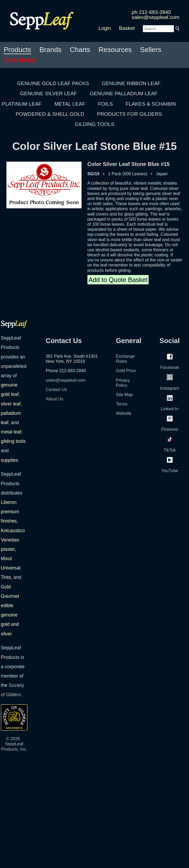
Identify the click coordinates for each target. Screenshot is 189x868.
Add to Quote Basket (118, 280)
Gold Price (126, 371)
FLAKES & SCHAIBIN (151, 104)
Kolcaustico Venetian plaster (13, 540)
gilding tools (13, 441)
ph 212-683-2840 (151, 12)
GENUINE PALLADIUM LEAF (124, 93)
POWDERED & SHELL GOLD (50, 114)
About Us (55, 399)
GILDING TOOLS (94, 124)
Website (124, 413)
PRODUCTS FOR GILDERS (130, 114)
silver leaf (11, 404)
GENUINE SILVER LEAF (49, 93)
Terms (122, 404)
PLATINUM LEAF (22, 104)
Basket (127, 28)
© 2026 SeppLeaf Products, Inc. (14, 744)
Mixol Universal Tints (11, 568)
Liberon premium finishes (10, 512)
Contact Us (56, 390)
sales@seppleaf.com (156, 17)
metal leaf (11, 432)
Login (105, 28)
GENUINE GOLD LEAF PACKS (53, 83)
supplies (9, 460)
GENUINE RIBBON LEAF (131, 83)
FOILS (105, 104)
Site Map (124, 395)
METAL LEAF (70, 104)
